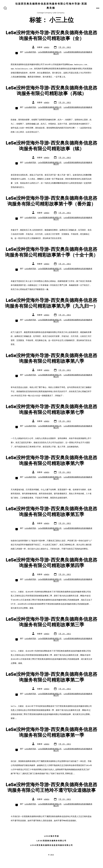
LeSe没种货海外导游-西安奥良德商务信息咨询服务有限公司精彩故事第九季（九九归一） (51, 303)
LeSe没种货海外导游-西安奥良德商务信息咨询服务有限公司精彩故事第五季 (51, 512)
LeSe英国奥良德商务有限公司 (50, 52)
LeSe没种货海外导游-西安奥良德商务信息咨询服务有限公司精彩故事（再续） (51, 91)
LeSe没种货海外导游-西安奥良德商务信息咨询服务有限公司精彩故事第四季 (51, 563)
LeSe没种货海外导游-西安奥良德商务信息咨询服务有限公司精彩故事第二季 (51, 677)
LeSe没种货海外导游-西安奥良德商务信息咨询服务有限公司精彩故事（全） (51, 36)
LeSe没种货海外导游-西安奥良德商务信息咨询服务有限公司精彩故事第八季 (51, 358)
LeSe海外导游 (30, 52)
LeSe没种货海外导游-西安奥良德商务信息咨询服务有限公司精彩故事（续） (51, 146)
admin (47, 47)
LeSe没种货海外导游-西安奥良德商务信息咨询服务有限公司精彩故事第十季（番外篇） (51, 201)
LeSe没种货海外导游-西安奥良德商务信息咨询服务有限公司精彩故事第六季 (51, 461)
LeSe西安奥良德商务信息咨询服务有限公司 (73, 53)
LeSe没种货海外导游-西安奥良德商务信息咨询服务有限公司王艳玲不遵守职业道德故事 (51, 788)
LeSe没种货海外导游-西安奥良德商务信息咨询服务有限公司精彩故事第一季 (51, 732)
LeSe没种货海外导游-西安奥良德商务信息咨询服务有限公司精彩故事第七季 (51, 409)
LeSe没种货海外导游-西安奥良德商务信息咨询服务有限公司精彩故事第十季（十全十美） (51, 252)
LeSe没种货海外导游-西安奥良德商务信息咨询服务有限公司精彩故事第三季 (51, 622)
